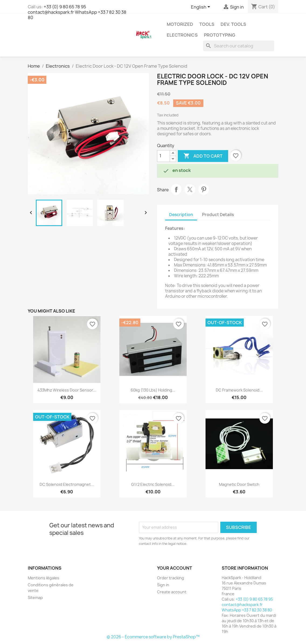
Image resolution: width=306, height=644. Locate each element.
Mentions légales (44, 578)
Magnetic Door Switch (239, 484)
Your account (175, 568)
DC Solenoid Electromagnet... (67, 484)
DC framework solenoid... (239, 390)
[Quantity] (164, 156)
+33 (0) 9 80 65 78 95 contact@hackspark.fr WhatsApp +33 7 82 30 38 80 (77, 12)
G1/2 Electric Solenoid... (153, 484)
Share (176, 189)
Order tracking (171, 578)
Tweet (190, 189)
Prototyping (220, 35)
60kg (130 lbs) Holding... (153, 390)
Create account (172, 592)
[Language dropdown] (201, 7)
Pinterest (204, 189)
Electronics (182, 35)
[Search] (239, 46)
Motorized (180, 24)
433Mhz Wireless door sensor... (67, 390)
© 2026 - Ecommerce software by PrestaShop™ (153, 637)
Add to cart (203, 156)
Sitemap (35, 598)
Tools (207, 24)
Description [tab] (181, 215)
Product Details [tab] (218, 215)
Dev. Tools (233, 24)
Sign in (163, 585)
